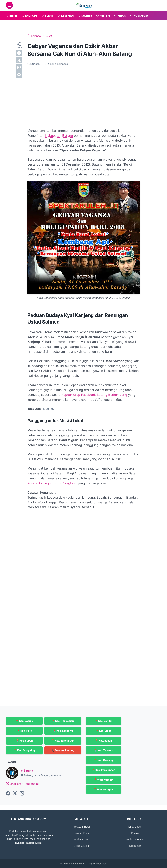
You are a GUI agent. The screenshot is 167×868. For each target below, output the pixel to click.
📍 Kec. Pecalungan (104, 770)
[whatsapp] (19, 67)
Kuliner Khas (82, 833)
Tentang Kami (135, 827)
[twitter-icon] (15, 794)
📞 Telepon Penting (63, 750)
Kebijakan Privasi (135, 840)
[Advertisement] (83, 95)
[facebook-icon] (8, 794)
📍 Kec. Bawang (104, 760)
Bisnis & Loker (82, 846)
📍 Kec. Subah (24, 741)
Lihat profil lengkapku (22, 784)
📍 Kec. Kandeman (63, 721)
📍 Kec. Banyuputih (63, 741)
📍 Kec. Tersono (104, 750)
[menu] (9, 5)
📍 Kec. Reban (104, 741)
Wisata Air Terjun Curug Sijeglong (52, 483)
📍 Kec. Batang (24, 721)
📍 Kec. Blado (104, 731)
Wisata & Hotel (82, 827)
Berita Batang (82, 840)
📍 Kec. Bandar (104, 721)
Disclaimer (135, 846)
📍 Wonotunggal (103, 789)
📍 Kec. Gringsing (24, 750)
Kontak (135, 833)
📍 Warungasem (103, 780)
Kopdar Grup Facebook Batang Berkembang (94, 395)
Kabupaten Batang (59, 136)
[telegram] (19, 75)
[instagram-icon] (22, 794)
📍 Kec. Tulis (24, 731)
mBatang (27, 771)
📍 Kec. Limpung (63, 731)
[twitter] (19, 60)
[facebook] (19, 53)
